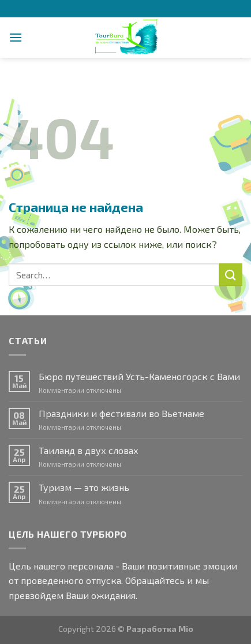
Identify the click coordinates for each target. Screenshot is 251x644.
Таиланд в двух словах (89, 450)
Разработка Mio (160, 629)
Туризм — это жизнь (84, 487)
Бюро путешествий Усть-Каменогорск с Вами (139, 376)
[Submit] (231, 275)
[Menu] (16, 37)
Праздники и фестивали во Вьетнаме (121, 413)
